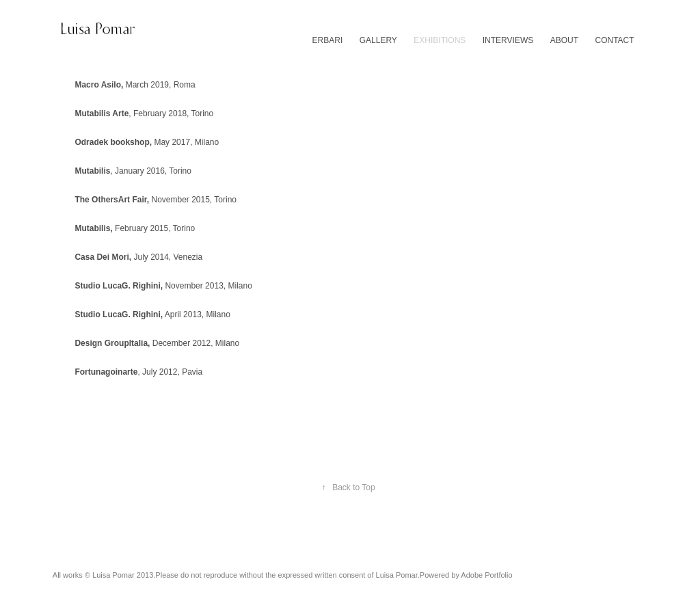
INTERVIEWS (508, 40)
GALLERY (378, 40)
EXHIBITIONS (440, 40)
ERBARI (328, 40)
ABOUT (564, 40)
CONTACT (615, 40)
